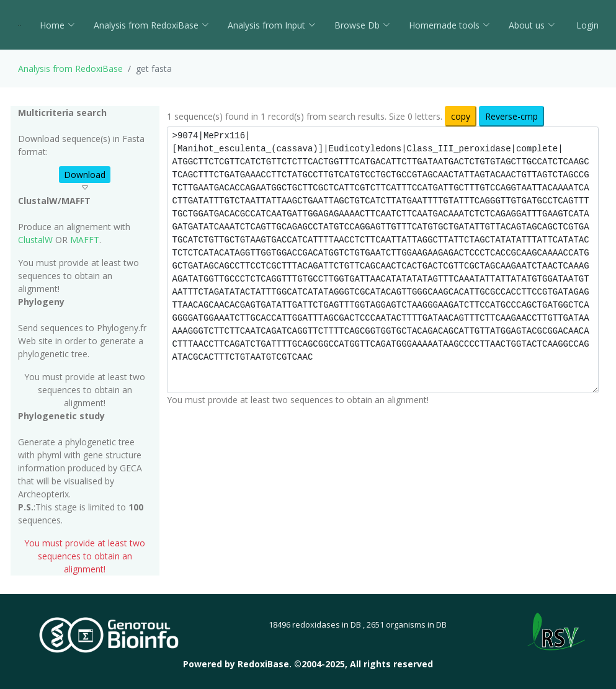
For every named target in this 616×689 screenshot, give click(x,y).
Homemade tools (449, 25)
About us (532, 25)
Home (57, 25)
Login (586, 25)
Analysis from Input (272, 25)
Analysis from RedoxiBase (70, 69)
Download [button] (85, 175)
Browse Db (362, 25)
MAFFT (85, 240)
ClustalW (35, 240)
